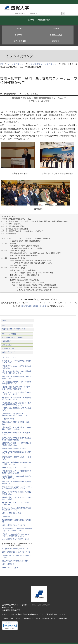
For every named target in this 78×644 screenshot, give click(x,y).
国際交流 (56, 41)
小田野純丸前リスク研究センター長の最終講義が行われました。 (17, 403)
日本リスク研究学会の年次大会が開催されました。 (17, 492)
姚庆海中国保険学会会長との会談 (15, 560)
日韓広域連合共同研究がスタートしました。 (17, 457)
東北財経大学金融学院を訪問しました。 (16, 422)
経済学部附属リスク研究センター (43, 64)
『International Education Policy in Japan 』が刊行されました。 (17, 528)
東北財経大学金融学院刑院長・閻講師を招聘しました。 (17, 462)
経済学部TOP (20, 13)
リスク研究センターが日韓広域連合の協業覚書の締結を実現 (17, 471)
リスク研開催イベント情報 (12, 336)
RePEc (4, 319)
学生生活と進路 (56, 35)
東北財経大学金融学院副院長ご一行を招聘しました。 (17, 376)
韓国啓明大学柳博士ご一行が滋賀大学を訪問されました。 (17, 443)
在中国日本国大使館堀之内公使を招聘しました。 (17, 452)
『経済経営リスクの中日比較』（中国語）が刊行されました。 (17, 427)
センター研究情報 (9, 333)
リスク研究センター (16, 64)
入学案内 (56, 28)
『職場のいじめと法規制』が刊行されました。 (17, 555)
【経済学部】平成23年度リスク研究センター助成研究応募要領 (17, 387)
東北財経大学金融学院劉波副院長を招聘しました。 (17, 481)
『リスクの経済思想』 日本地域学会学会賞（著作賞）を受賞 (17, 371)
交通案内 (34, 13)
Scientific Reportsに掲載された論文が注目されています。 (17, 508)
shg (3, 324)
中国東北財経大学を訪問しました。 (16, 547)
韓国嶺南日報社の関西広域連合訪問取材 (17, 520)
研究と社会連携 (20, 41)
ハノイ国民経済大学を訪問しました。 (17, 538)
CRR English (7, 344)
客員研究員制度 (8, 347)
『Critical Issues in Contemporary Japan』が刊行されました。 (16, 534)
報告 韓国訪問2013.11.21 (14, 524)
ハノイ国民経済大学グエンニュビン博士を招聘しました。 (17, 382)
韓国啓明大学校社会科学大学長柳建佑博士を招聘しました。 (17, 397)
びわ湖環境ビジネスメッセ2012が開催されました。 (17, 497)
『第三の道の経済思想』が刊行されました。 (17, 408)
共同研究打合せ (8, 515)
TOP (2, 64)
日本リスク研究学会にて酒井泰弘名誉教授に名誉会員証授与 (17, 438)
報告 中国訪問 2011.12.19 (14, 466)
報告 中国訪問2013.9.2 (12, 512)
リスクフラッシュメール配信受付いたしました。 (17, 366)
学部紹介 (20, 28)
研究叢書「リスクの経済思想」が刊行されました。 (17, 361)
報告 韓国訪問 (8, 563)
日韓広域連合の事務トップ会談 (14, 447)
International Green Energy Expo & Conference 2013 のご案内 (17, 487)
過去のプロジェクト (10, 351)
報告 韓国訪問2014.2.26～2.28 (16, 551)
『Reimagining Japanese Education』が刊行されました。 (15, 413)
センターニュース (9, 356)
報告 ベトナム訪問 (10, 566)
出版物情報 (6, 340)
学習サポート (20, 35)
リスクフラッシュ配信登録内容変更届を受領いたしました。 (17, 392)
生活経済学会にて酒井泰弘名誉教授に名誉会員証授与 (17, 476)
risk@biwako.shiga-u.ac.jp (33, 305)
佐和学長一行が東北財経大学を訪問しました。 (17, 432)
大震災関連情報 (8, 418)
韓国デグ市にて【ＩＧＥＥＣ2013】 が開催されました (17, 502)
